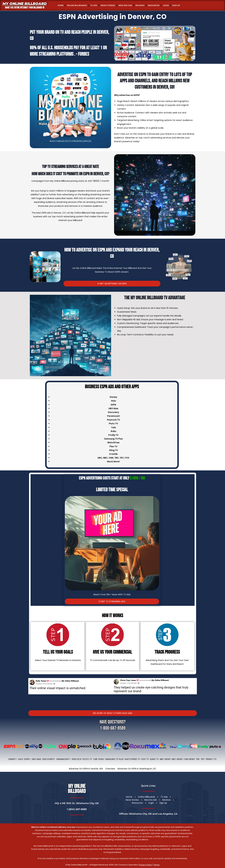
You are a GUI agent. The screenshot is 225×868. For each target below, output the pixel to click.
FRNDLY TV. (211, 759)
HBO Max (36, 759)
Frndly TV (113, 435)
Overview (110, 769)
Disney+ (13, 759)
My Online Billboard (25, 4)
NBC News (177, 759)
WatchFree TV (132, 759)
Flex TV (145, 759)
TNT (122, 458)
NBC (105, 458)
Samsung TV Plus (114, 759)
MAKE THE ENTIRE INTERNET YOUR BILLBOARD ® (25, 8)
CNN (111, 458)
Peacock (77, 759)
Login (166, 5)
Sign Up (176, 5)
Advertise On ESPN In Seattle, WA (86, 769)
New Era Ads (125, 5)
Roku (101, 759)
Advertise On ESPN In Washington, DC (137, 769)
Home (61, 5)
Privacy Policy (145, 865)
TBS (116, 458)
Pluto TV (87, 759)
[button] (30, 690)
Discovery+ (49, 759)
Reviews (140, 5)
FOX (127, 458)
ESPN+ (27, 759)
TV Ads (94, 5)
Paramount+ (63, 759)
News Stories (108, 5)
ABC (100, 458)
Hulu (20, 759)
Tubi (95, 759)
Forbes (84, 54)
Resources (154, 5)
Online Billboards (77, 5)
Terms (156, 865)
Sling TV (154, 759)
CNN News (189, 759)
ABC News (165, 759)
